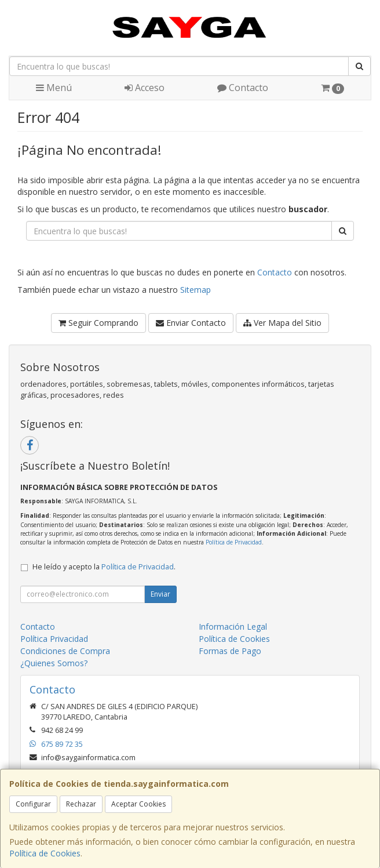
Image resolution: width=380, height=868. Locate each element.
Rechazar (81, 804)
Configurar (33, 804)
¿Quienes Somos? (54, 663)
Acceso (145, 88)
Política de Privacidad (234, 542)
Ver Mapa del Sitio (282, 323)
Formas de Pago (230, 651)
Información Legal (233, 627)
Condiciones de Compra (65, 651)
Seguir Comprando (98, 323)
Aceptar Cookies (138, 804)
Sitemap (196, 290)
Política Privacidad (54, 639)
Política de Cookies (45, 853)
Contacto (243, 88)
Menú (54, 88)
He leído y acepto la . (104, 567)
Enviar (160, 594)
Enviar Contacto (191, 323)
